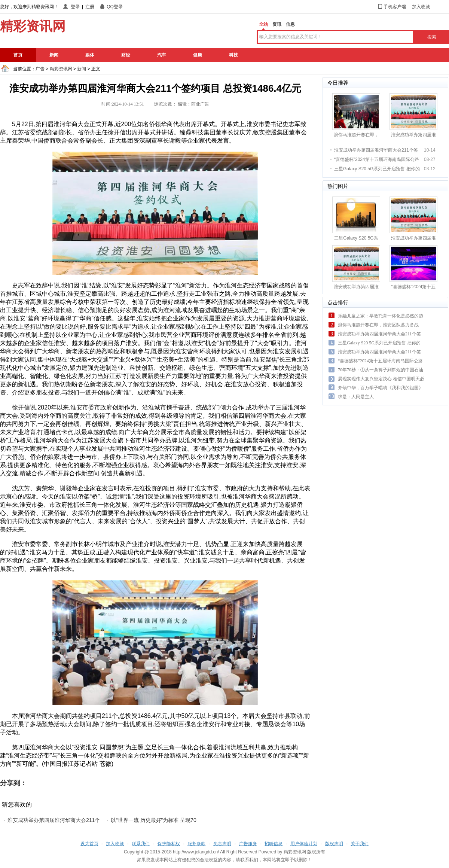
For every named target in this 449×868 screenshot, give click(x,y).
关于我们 (360, 844)
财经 (126, 55)
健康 (198, 55)
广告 (40, 69)
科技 (233, 55)
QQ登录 (115, 7)
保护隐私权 (169, 844)
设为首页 (89, 844)
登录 (75, 7)
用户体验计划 (304, 844)
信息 (290, 24)
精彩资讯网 (61, 69)
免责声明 (222, 844)
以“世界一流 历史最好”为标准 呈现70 (154, 820)
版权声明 (334, 844)
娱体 (90, 55)
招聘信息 (274, 844)
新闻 (54, 55)
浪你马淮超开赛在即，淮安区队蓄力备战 (378, 325)
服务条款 (196, 844)
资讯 (277, 24)
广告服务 (248, 844)
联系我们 (141, 844)
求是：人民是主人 (356, 397)
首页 (18, 55)
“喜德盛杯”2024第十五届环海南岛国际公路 (377, 159)
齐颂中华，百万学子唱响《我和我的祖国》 (381, 388)
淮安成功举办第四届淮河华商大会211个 (54, 820)
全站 (263, 24)
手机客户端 (395, 7)
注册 (90, 7)
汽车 (162, 55)
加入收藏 (421, 7)
